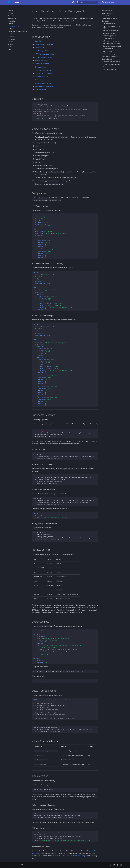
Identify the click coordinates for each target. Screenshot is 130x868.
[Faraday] (9, 2)
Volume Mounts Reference (44, 86)
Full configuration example (44, 57)
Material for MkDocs (19, 865)
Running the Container (42, 61)
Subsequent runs (40, 67)
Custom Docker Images (43, 83)
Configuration (39, 48)
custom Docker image (78, 856)
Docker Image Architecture (44, 44)
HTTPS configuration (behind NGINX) (47, 54)
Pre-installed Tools (41, 77)
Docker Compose (41, 80)
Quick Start (38, 41)
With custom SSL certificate (44, 73)
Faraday (10, 11)
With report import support (44, 70)
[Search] (87, 2)
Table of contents (108, 11)
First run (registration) (42, 64)
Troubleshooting (40, 90)
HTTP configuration (41, 51)
